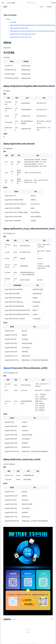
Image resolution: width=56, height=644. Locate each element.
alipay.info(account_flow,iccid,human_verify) (23, 34)
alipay (8, 19)
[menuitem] (11, 3)
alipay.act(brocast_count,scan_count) (21, 37)
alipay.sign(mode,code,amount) (19, 28)
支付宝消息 (13, 22)
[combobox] (39, 3)
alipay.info (8, 368)
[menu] (16, 3)
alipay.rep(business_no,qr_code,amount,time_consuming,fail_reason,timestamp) (33, 31)
